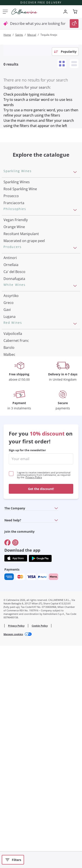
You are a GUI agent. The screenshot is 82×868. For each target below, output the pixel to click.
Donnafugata (14, 367)
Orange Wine (14, 271)
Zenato (9, 402)
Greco (9, 435)
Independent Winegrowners (27, 306)
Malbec (9, 531)
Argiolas (10, 395)
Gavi (7, 442)
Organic (10, 313)
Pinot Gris (12, 484)
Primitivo (11, 538)
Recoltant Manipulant (21, 278)
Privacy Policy (34, 698)
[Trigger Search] (74, 24)
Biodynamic (13, 292)
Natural (10, 320)
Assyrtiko (11, 428)
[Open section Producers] (75, 336)
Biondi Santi (13, 381)
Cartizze (10, 210)
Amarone (11, 545)
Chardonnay (14, 477)
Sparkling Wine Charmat (23, 217)
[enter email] (41, 680)
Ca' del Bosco (14, 360)
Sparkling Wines (17, 182)
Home (7, 35)
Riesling (10, 456)
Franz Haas (13, 388)
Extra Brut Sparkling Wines (25, 238)
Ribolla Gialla (14, 470)
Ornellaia (11, 353)
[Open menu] (4, 12)
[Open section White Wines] (75, 419)
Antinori (10, 346)
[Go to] (7, 764)
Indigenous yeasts (18, 327)
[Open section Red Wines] (75, 501)
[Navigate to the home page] (24, 12)
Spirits (19, 35)
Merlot (9, 566)
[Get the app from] (16, 779)
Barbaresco (13, 559)
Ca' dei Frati (13, 409)
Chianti (9, 552)
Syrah (8, 573)
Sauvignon (12, 491)
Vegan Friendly (16, 264)
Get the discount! (41, 710)
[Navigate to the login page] (65, 12)
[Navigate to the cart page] (75, 12)
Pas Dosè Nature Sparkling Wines (31, 245)
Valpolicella (13, 510)
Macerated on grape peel (24, 285)
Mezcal (32, 35)
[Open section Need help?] (56, 741)
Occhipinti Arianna (19, 374)
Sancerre (11, 463)
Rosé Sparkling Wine (20, 189)
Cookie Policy (40, 847)
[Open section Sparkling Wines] (75, 172)
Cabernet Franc (16, 517)
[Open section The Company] (56, 729)
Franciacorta (14, 203)
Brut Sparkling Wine (20, 231)
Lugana (10, 449)
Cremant (11, 224)
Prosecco (11, 196)
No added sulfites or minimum (29, 299)
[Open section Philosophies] (75, 254)
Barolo (9, 524)
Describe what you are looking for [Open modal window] (38, 24)
